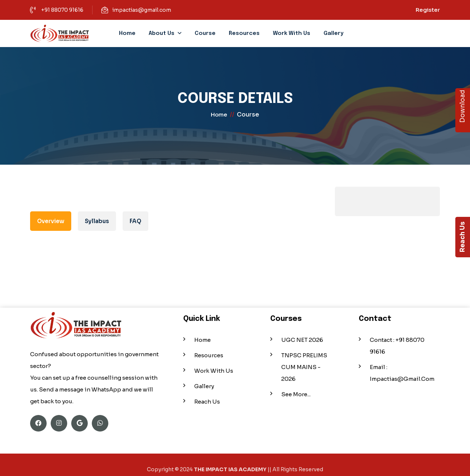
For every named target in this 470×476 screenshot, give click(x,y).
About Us (162, 33)
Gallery (333, 33)
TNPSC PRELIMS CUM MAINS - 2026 (304, 364)
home (219, 116)
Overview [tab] (51, 221)
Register (428, 10)
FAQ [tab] (135, 221)
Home (127, 33)
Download (462, 110)
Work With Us (292, 33)
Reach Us (462, 237)
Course (205, 33)
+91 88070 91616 (62, 10)
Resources (244, 33)
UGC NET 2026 (302, 337)
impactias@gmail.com (142, 10)
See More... (296, 391)
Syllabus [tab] (97, 221)
